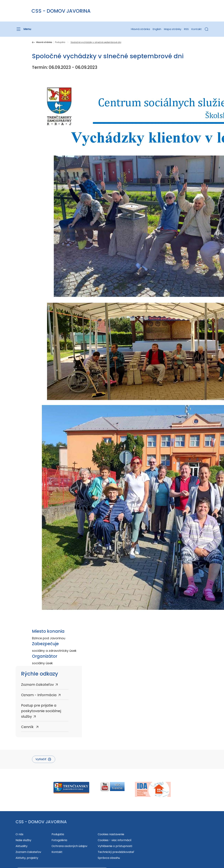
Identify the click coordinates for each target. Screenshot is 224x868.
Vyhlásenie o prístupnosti (115, 846)
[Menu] (23, 29)
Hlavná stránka (140, 29)
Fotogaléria (59, 840)
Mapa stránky (173, 29)
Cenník (28, 727)
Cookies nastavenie (111, 834)
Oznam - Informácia (39, 695)
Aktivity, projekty (27, 858)
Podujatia (60, 42)
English (157, 29)
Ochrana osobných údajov (69, 846)
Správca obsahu (109, 858)
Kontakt (197, 29)
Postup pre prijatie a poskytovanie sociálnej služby (41, 711)
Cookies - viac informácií (115, 840)
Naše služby (23, 840)
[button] (207, 29)
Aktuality (22, 846)
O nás (19, 834)
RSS (186, 29)
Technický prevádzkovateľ (116, 852)
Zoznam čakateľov (37, 685)
